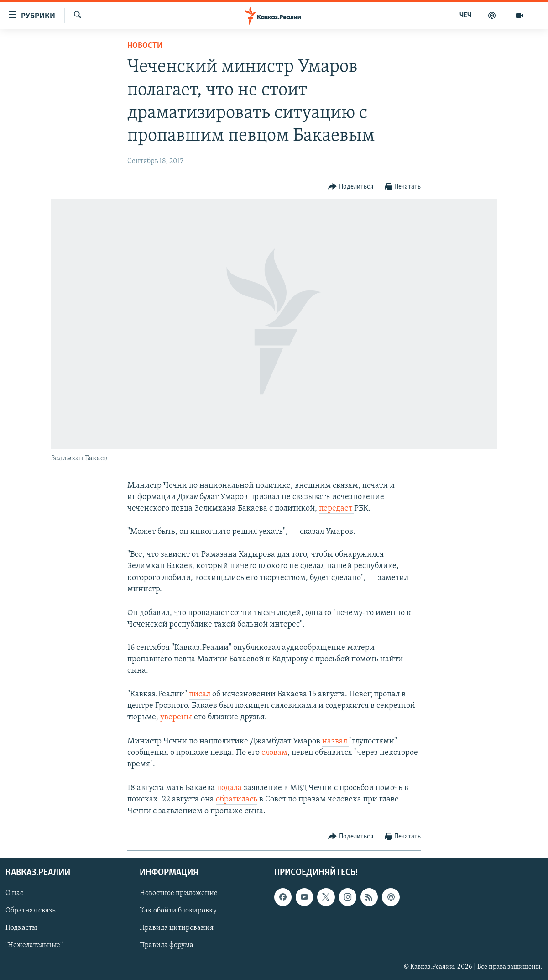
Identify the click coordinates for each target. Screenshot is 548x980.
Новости (145, 46)
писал (200, 694)
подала (229, 788)
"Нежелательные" (34, 945)
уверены (176, 717)
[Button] (351, 187)
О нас (14, 893)
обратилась (237, 799)
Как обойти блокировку (178, 911)
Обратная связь (30, 911)
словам (274, 753)
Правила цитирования (177, 928)
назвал (336, 741)
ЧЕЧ (465, 16)
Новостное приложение (179, 893)
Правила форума (167, 945)
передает (337, 508)
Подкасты (21, 928)
